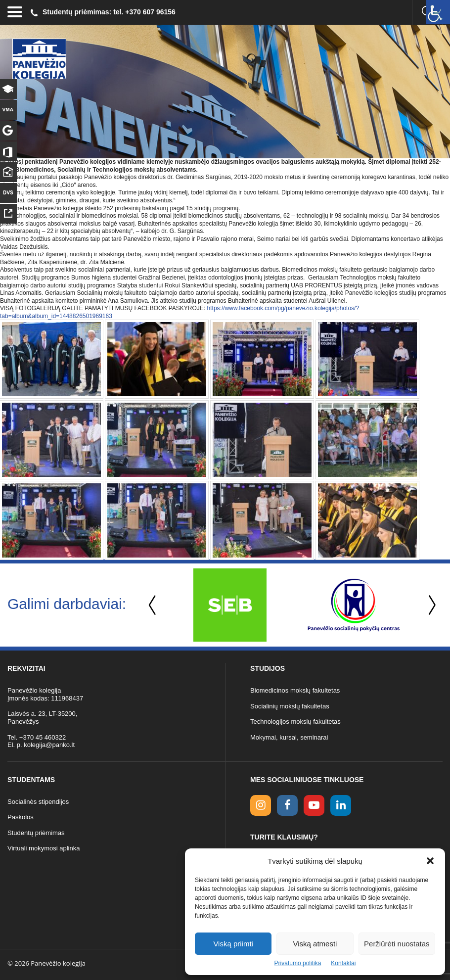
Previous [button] (153, 605)
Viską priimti (233, 944)
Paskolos (21, 817)
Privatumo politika (298, 963)
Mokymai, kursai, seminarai (289, 737)
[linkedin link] (341, 805)
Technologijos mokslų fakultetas (295, 722)
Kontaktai (343, 963)
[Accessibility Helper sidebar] (438, 12)
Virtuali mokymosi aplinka (44, 848)
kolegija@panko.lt (49, 745)
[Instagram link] (261, 805)
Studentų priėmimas (36, 833)
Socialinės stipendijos (38, 802)
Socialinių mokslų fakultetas (290, 706)
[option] (230, 605)
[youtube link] (314, 805)
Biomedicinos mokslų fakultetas (295, 690)
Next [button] (430, 605)
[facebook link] (287, 805)
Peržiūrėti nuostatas (397, 944)
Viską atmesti (315, 944)
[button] (430, 861)
